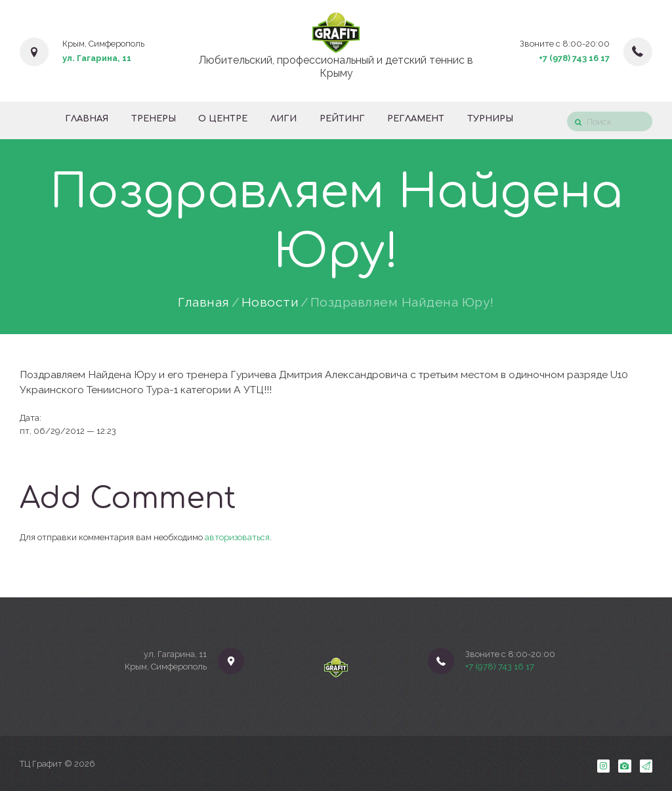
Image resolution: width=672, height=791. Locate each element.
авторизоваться (237, 537)
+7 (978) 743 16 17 (574, 58)
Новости (270, 303)
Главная (204, 303)
